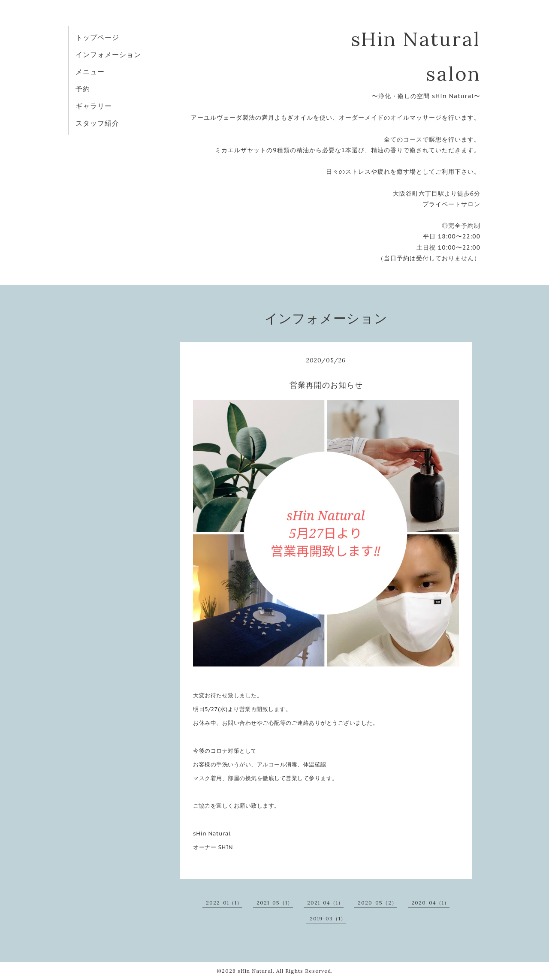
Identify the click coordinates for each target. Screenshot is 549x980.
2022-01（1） (224, 903)
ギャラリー (94, 106)
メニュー (90, 72)
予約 (83, 89)
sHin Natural (255, 971)
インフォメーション (108, 54)
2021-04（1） (325, 903)
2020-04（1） (430, 903)
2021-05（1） (275, 903)
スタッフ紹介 (97, 123)
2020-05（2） (377, 903)
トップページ (97, 37)
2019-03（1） (328, 918)
